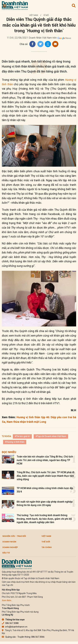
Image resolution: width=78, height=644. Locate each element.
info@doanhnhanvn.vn (15, 627)
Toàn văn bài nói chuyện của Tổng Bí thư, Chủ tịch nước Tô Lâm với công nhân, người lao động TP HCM (45, 460)
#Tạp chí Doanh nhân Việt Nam (51, 436)
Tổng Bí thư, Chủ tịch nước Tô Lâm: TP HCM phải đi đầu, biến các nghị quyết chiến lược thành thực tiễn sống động (45, 476)
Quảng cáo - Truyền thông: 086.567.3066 (23, 637)
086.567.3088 (10, 623)
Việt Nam (34, 15)
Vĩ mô (46, 15)
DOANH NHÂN (9, 542)
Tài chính (47, 547)
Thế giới (46, 542)
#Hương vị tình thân (15, 442)
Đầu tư (6, 553)
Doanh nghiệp (10, 547)
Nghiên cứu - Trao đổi (14, 536)
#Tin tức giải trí (22, 436)
